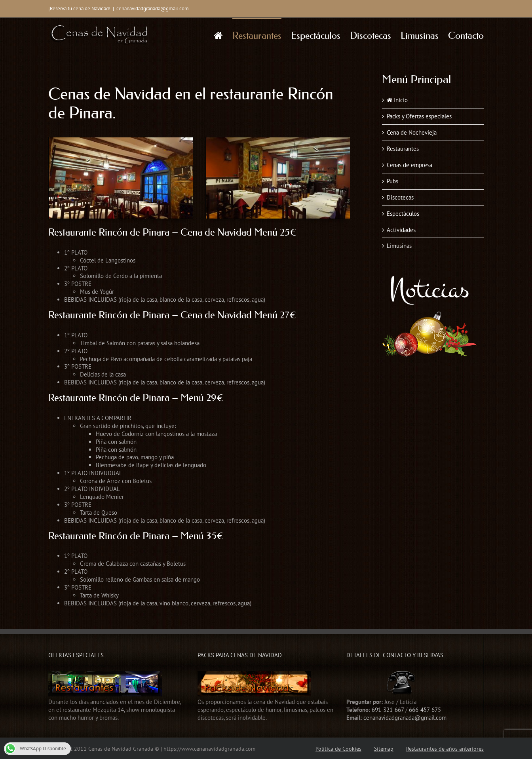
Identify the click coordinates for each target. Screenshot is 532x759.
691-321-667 (388, 710)
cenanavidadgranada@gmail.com (153, 9)
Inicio (397, 100)
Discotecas (400, 197)
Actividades (401, 230)
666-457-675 (425, 710)
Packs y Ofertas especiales (419, 116)
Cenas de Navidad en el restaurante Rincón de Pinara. (191, 104)
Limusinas (399, 246)
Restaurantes (403, 149)
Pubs (392, 181)
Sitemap (384, 749)
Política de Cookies (338, 749)
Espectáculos (403, 214)
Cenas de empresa (409, 165)
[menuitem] (223, 35)
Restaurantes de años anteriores (445, 749)
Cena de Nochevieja (412, 132)
